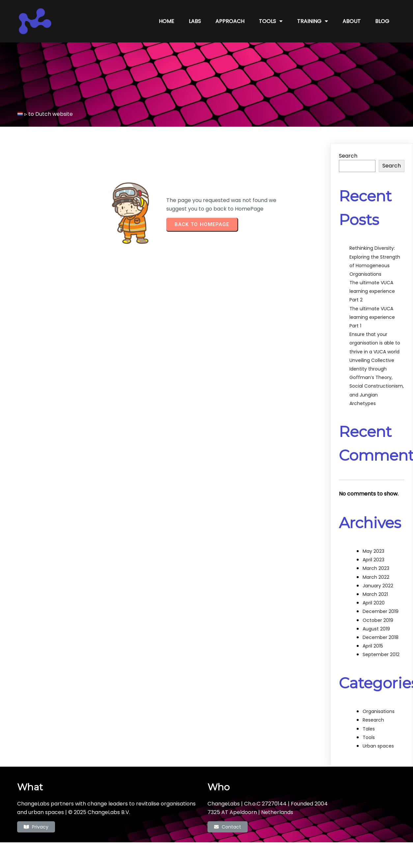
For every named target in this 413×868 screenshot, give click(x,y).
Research (373, 720)
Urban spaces (378, 746)
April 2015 (373, 646)
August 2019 (376, 629)
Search (348, 156)
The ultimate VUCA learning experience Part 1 (372, 317)
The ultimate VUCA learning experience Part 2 (372, 291)
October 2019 (378, 620)
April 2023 (373, 560)
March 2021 (375, 594)
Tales (369, 729)
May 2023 (373, 551)
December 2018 (381, 637)
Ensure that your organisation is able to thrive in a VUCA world (375, 343)
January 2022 (378, 586)
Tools (369, 737)
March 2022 (376, 577)
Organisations (379, 711)
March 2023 (376, 568)
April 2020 (374, 603)
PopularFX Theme (234, 852)
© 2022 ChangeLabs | (184, 852)
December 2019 (381, 611)
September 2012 (381, 654)
